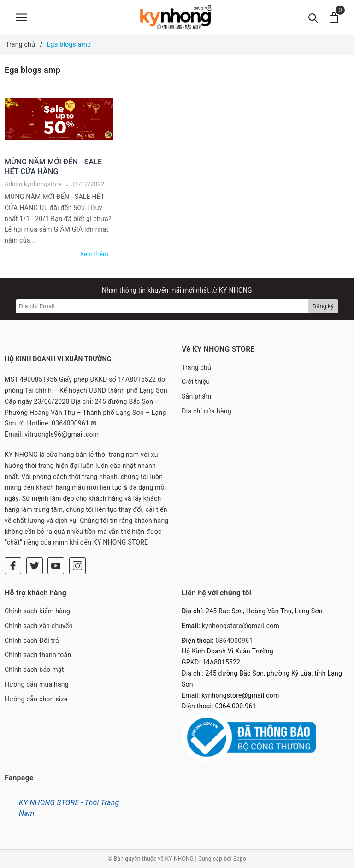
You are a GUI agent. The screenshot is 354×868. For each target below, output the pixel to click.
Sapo (240, 859)
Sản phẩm (197, 396)
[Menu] (21, 17)
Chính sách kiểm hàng (37, 611)
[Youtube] (56, 566)
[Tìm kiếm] (313, 17)
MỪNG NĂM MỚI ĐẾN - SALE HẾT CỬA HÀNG (53, 167)
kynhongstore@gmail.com (241, 626)
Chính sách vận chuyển (39, 626)
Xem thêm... (97, 254)
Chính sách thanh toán (38, 655)
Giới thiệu (196, 382)
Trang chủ (196, 367)
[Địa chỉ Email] (162, 306)
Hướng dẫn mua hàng (37, 684)
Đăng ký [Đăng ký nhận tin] (323, 306)
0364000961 (234, 641)
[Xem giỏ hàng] (334, 17)
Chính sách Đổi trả (32, 641)
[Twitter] (35, 566)
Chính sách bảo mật (34, 670)
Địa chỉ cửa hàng (206, 411)
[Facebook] (13, 566)
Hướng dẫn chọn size (36, 699)
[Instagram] (77, 566)
